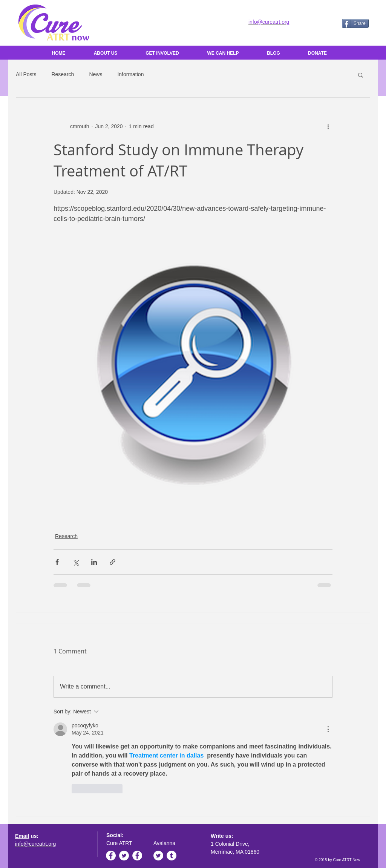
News (96, 74)
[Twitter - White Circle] (124, 856)
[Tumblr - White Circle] (172, 856)
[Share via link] (113, 562)
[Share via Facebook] (57, 562)
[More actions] (328, 126)
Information (130, 74)
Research (63, 74)
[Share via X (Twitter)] (76, 562)
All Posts (26, 74)
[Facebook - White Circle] (111, 856)
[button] (361, 75)
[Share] (355, 23)
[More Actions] (328, 729)
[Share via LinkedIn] (94, 562)
